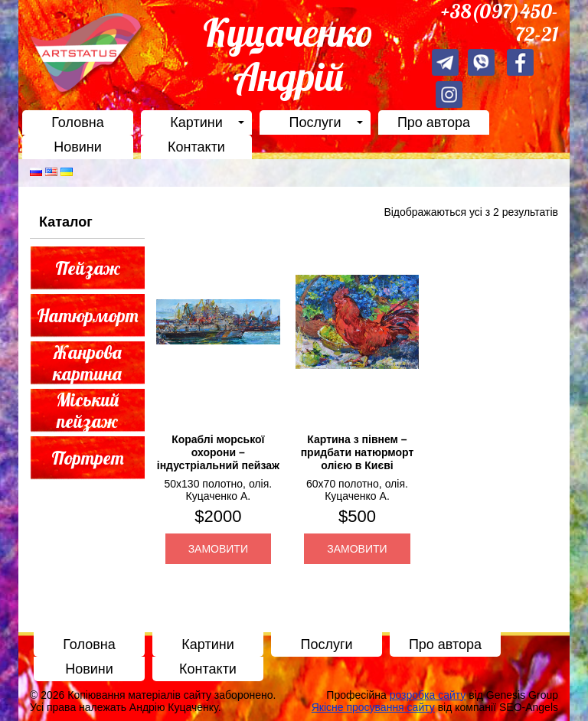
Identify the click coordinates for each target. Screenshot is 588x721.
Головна (77, 122)
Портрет (88, 458)
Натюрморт (88, 315)
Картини (196, 122)
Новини (78, 147)
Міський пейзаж (88, 411)
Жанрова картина (87, 363)
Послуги (315, 122)
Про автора (434, 122)
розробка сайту (428, 695)
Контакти (196, 147)
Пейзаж (88, 268)
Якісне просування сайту (373, 707)
